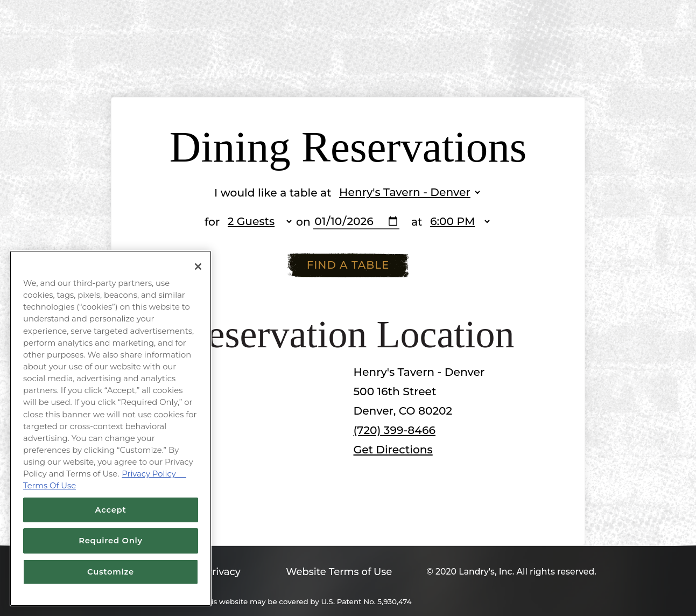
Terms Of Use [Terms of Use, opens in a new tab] (50, 486)
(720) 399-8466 (395, 430)
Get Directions (393, 449)
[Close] (198, 267)
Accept (111, 510)
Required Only (111, 541)
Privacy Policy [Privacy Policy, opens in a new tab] (154, 474)
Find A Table (348, 265)
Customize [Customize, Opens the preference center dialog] (111, 572)
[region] (111, 428)
